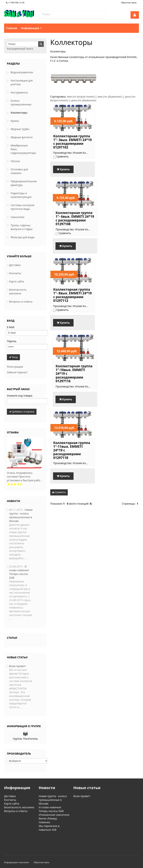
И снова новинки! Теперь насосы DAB (19, 572)
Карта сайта (17, 281)
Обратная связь (129, 3)
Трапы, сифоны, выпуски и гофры (22, 227)
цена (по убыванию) (83, 100)
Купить (63, 174)
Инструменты (19, 92)
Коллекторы (19, 113)
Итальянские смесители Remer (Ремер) (54, 817)
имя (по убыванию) (110, 97)
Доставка (15, 265)
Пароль (12, 341)
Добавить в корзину (22, 412)
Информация (31, 28)
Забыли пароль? (17, 372)
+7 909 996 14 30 (15, 3)
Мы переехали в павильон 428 (49, 828)
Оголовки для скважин (19, 171)
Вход (13, 357)
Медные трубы (20, 129)
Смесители (18, 217)
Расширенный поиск (20, 49)
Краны (15, 121)
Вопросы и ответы (21, 302)
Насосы (15, 161)
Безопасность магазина (18, 291)
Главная (12, 28)
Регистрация (15, 367)
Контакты (15, 273)
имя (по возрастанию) (81, 97)
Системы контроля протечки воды (22, 207)
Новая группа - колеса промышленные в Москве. (21, 515)
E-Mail (11, 327)
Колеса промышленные (21, 103)
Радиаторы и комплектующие (21, 195)
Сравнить (59, 353)
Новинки (44, 822)
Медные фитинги (22, 137)
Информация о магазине (17, 846)
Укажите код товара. (20, 396)
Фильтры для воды (23, 237)
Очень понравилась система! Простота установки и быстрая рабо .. (25, 477)
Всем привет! (18, 666)
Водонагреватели (22, 72)
